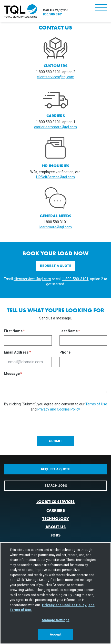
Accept (56, 634)
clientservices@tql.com (56, 77)
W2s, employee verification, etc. (56, 172)
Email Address (16, 352)
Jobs (55, 535)
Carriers (56, 510)
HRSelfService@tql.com (55, 177)
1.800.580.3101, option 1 (56, 122)
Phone (65, 352)
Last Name (69, 331)
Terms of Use (96, 404)
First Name (13, 331)
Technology (56, 519)
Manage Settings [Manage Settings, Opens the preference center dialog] (56, 620)
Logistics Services (55, 502)
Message (12, 374)
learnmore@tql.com (56, 227)
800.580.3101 (53, 14)
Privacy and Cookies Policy (59, 409)
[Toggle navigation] (101, 8)
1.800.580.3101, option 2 (56, 72)
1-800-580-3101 (75, 279)
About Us (55, 527)
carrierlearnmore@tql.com (55, 127)
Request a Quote (56, 266)
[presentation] (43, 422)
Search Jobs (56, 486)
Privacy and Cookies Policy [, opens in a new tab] (65, 605)
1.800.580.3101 (55, 222)
